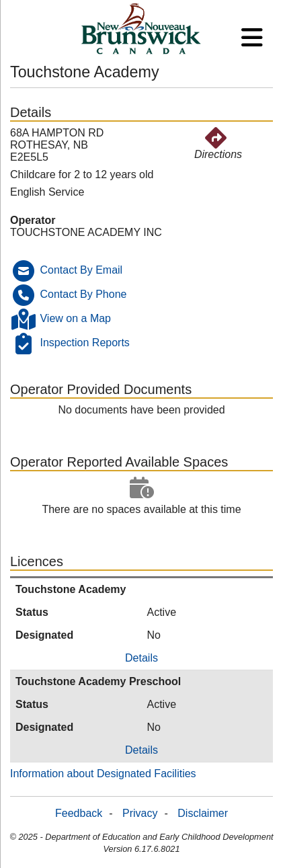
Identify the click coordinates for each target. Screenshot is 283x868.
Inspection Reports (84, 343)
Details (141, 658)
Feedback (79, 813)
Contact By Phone (83, 294)
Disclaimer (203, 813)
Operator (33, 220)
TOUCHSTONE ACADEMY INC (86, 232)
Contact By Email (81, 270)
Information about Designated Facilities (103, 774)
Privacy (140, 813)
